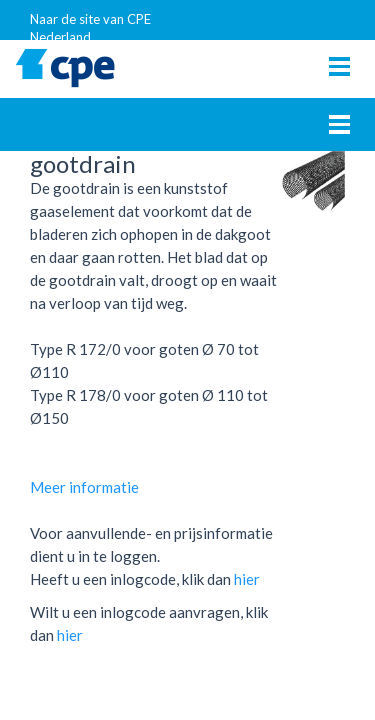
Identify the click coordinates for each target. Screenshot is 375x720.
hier (247, 579)
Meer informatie (84, 487)
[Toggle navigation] (339, 66)
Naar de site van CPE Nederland (90, 25)
